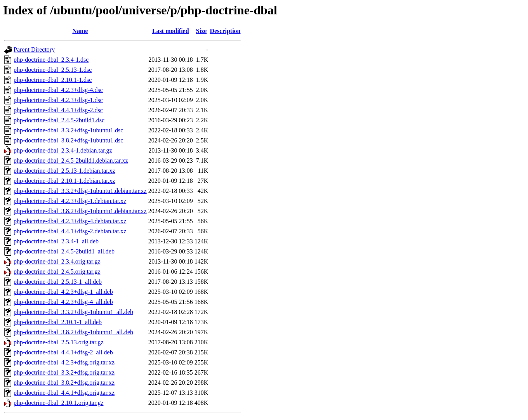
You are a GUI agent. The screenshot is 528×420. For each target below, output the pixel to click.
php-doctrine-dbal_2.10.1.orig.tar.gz (59, 403)
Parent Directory (34, 49)
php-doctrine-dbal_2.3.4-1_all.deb (56, 241)
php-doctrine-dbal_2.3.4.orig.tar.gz (57, 261)
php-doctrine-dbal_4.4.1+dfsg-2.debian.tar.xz (70, 231)
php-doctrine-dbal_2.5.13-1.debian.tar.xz (64, 171)
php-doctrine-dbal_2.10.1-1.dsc (53, 80)
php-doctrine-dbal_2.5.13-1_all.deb (58, 282)
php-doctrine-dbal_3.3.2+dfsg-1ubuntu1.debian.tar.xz (80, 191)
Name (80, 31)
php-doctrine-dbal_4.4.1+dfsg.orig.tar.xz (64, 393)
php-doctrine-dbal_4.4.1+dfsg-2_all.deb (63, 352)
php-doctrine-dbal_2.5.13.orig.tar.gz (59, 342)
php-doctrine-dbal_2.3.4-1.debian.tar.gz (63, 150)
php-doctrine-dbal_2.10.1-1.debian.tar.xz (64, 181)
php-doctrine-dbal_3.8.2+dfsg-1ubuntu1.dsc (68, 140)
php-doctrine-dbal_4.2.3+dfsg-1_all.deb (63, 292)
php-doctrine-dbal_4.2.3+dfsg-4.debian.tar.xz (70, 221)
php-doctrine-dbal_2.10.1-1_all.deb (58, 322)
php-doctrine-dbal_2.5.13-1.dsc (53, 70)
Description (225, 31)
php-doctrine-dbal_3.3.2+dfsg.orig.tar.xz (64, 372)
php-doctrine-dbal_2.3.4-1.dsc (51, 60)
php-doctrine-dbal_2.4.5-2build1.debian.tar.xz (71, 161)
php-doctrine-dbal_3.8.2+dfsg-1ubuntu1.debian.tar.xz (80, 211)
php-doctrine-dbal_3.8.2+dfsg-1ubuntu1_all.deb (73, 332)
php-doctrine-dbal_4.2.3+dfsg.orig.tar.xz (64, 362)
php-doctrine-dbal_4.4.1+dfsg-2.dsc (58, 110)
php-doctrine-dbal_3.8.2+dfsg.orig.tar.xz (64, 383)
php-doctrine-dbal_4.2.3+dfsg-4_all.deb (63, 302)
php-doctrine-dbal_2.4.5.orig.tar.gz (57, 272)
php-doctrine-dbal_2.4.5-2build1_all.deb (64, 251)
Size (201, 31)
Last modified (171, 31)
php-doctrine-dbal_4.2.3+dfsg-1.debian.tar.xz (70, 201)
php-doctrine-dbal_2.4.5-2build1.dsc (59, 120)
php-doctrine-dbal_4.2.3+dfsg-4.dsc (58, 90)
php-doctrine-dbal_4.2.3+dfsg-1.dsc (58, 100)
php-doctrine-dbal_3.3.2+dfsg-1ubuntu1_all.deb (73, 312)
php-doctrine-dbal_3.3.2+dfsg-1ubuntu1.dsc (68, 130)
